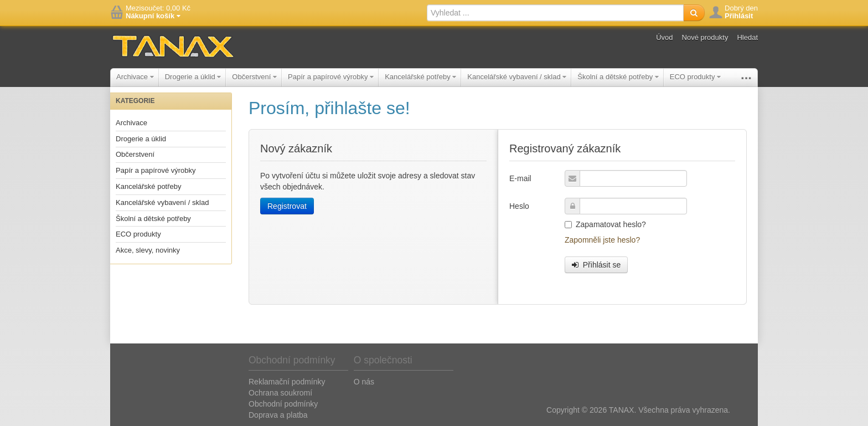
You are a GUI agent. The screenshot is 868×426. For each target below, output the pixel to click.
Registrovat (287, 206)
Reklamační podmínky (287, 382)
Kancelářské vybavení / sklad (517, 77)
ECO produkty (695, 77)
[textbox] (555, 13)
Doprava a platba (278, 415)
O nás (364, 382)
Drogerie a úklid (193, 77)
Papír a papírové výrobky (331, 77)
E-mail (520, 178)
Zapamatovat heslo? (605, 224)
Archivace (135, 77)
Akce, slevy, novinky (148, 250)
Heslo (519, 206)
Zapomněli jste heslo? (602, 240)
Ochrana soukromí (280, 393)
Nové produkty (705, 37)
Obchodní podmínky (283, 404)
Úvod (664, 37)
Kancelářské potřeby (420, 77)
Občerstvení (254, 77)
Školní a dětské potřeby (618, 77)
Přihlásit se (596, 265)
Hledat (747, 37)
